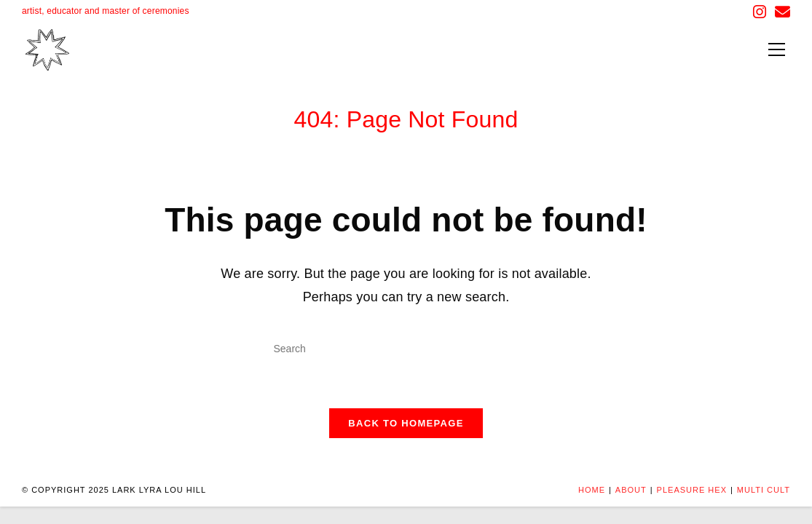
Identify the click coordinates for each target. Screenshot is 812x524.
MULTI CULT (764, 490)
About (631, 490)
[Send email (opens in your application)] (780, 12)
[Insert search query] (406, 349)
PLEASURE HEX (692, 490)
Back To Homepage (406, 423)
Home (592, 490)
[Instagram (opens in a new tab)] (760, 12)
